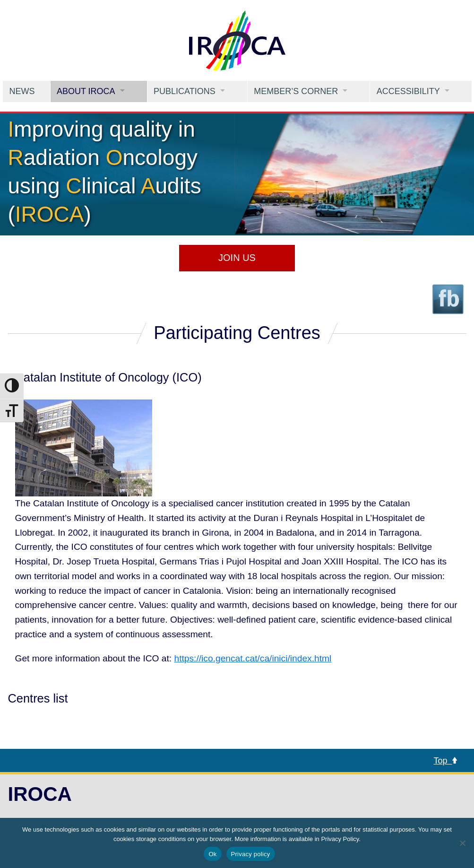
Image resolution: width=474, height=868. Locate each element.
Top (445, 761)
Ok (212, 854)
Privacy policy (251, 854)
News (22, 91)
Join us (237, 258)
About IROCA (86, 91)
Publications (185, 91)
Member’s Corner (296, 91)
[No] (462, 843)
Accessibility (408, 91)
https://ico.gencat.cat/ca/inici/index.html (253, 658)
